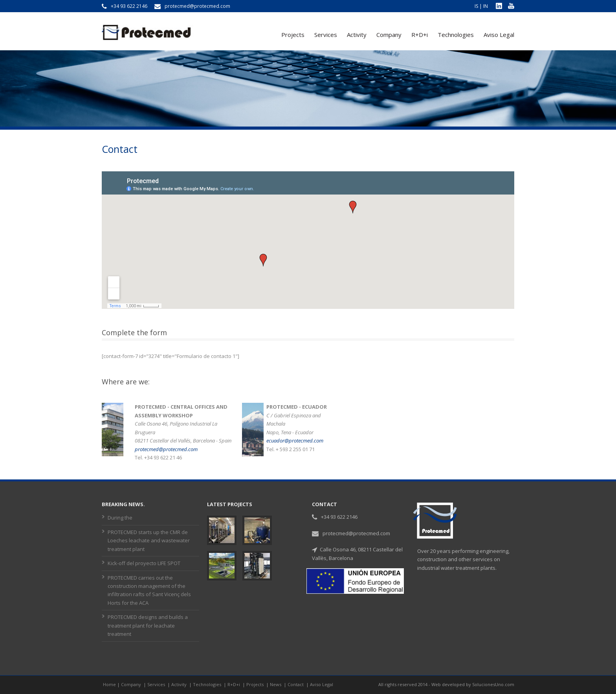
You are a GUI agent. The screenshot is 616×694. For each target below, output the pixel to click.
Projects (293, 35)
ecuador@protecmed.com (295, 441)
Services (326, 35)
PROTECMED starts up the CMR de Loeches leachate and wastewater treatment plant (149, 541)
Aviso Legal (499, 35)
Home (109, 684)
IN (486, 6)
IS (476, 6)
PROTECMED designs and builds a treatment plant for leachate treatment (148, 625)
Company (389, 35)
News (276, 684)
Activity (357, 35)
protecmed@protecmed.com (166, 449)
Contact (296, 684)
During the (120, 518)
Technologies (456, 35)
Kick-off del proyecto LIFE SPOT (144, 563)
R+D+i (420, 35)
